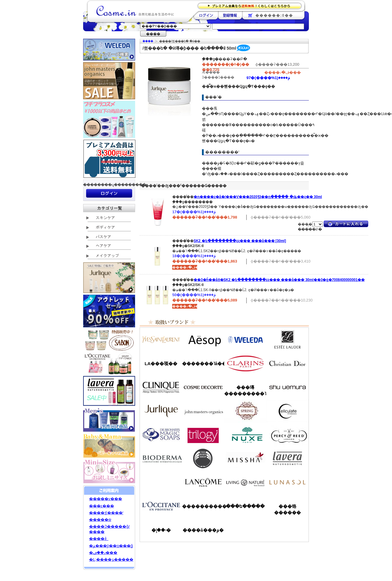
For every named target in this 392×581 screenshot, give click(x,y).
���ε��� (102, 506)
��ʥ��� (287, 482)
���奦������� (287, 387)
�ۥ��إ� (161, 530)
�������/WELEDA (245, 340)
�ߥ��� (245, 458)
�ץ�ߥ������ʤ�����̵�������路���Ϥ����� (251, 6)
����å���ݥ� (203, 530)
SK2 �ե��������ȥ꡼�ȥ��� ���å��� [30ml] (240, 241)
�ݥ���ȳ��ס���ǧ (111, 546)
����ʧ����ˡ (106, 513)
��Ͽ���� (230, 15)
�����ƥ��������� (287, 340)
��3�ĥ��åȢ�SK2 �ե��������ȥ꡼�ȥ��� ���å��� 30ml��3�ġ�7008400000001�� (279, 280)
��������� (287, 458)
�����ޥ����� (203, 411)
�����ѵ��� (106, 499)
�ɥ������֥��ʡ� (161, 435)
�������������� (161, 340)
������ (245, 363)
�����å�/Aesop (203, 340)
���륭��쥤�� (287, 411)
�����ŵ (100, 520)
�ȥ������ (203, 435)
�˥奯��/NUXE (245, 435)
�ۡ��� (148, 41)
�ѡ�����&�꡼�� (287, 435)
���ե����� (245, 506)
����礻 (99, 539)
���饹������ (287, 509)
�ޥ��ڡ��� (103, 553)
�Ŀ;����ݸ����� (111, 559)
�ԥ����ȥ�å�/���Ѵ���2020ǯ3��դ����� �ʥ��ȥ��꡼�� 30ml (258, 197)
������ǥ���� (203, 387)
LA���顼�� (161, 363)
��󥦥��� (161, 482)
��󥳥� (203, 482)
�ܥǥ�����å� (203, 458)
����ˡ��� (161, 387)
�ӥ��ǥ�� (161, 458)
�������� (206, 15)
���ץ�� (245, 411)
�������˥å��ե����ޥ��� (203, 363)
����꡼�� (161, 411)
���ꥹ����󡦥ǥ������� (287, 363)
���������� (161, 506)
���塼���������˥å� (245, 390)
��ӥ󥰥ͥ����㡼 (245, 482)
